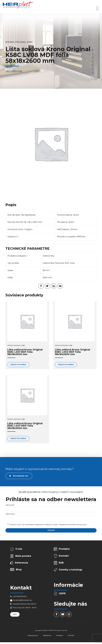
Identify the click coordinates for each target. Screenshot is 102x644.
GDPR (62, 593)
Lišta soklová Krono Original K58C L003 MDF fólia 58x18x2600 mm (72, 352)
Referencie (22, 563)
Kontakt (64, 556)
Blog (19, 569)
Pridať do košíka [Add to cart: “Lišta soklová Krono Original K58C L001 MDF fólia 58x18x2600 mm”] (18, 365)
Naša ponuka (23, 556)
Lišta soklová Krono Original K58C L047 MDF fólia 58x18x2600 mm (25, 426)
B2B (61, 563)
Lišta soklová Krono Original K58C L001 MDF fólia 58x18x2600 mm (25, 352)
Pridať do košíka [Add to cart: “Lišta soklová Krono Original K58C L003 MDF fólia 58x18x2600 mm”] (66, 365)
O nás (19, 549)
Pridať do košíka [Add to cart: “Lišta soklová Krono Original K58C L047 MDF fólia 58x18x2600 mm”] (18, 438)
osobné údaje (34, 524)
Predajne (64, 549)
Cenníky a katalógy (70, 570)
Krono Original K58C (19, 42)
